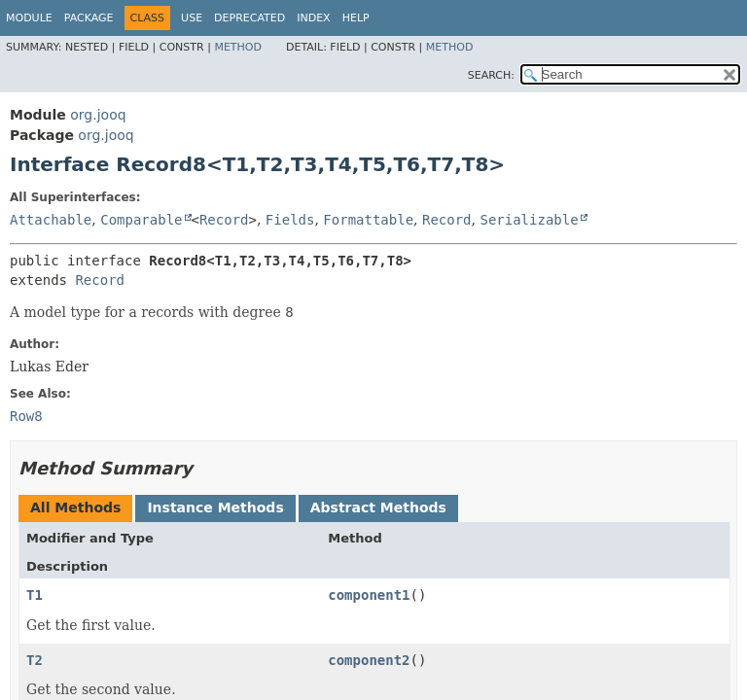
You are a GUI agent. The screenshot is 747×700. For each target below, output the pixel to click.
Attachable (51, 220)
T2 (35, 660)
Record (224, 220)
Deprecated (249, 18)
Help (356, 18)
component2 (369, 660)
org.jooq (98, 115)
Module (29, 18)
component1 (369, 595)
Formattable (368, 220)
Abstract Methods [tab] (378, 507)
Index (313, 18)
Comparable (141, 220)
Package (89, 18)
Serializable (529, 220)
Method (238, 47)
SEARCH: (491, 75)
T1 (35, 595)
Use (192, 18)
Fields (290, 220)
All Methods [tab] (75, 507)
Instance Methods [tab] (215, 507)
